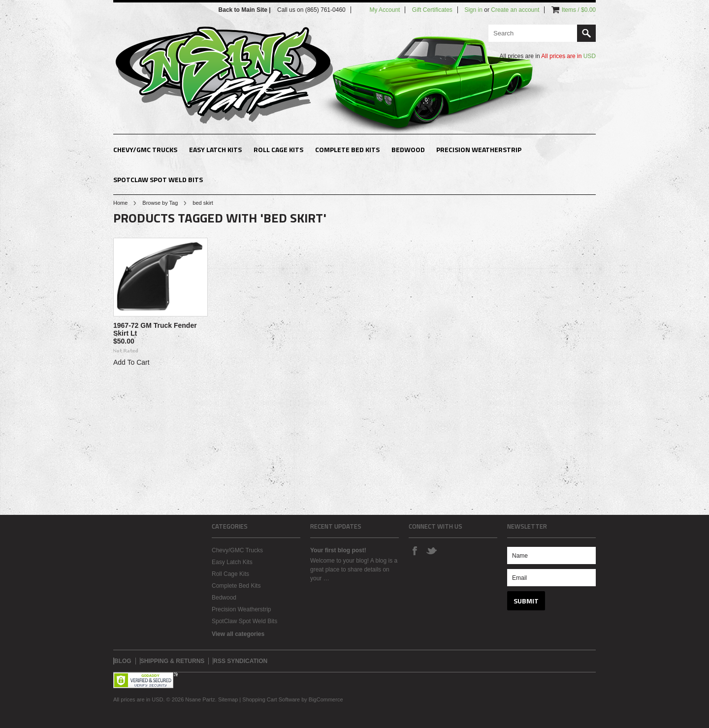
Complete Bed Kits (347, 149)
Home (120, 203)
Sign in (473, 10)
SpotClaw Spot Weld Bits (158, 179)
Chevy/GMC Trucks (145, 149)
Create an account (515, 10)
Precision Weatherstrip (479, 149)
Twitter (431, 550)
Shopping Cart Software (271, 699)
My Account (385, 10)
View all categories (238, 634)
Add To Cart (131, 362)
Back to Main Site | (245, 10)
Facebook (415, 550)
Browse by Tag (160, 203)
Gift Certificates (432, 10)
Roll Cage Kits (278, 149)
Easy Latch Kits (215, 149)
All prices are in (568, 56)
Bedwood (408, 149)
